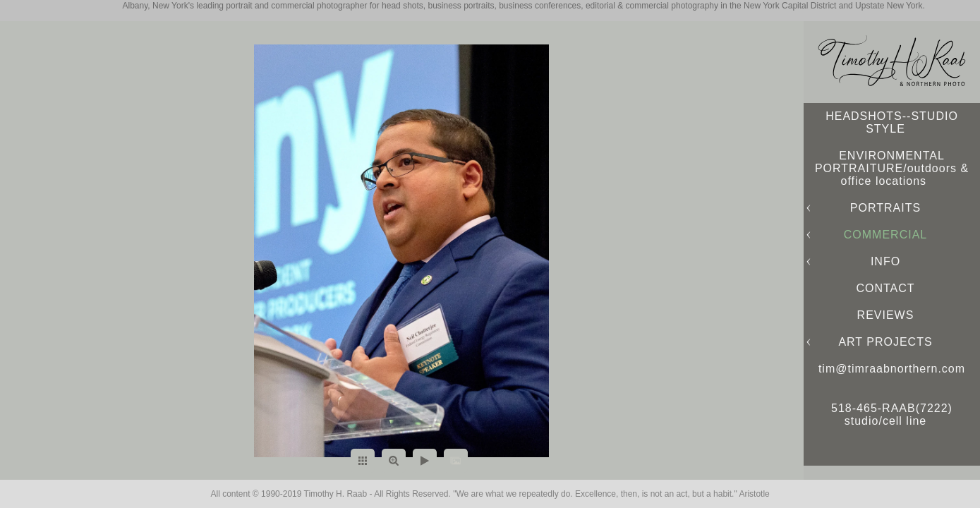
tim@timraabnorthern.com (892, 369)
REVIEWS (886, 315)
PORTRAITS (885, 208)
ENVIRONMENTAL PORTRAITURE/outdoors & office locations (892, 168)
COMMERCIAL (885, 235)
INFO (885, 261)
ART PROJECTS (885, 342)
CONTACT (885, 288)
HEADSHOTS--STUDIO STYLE (892, 122)
